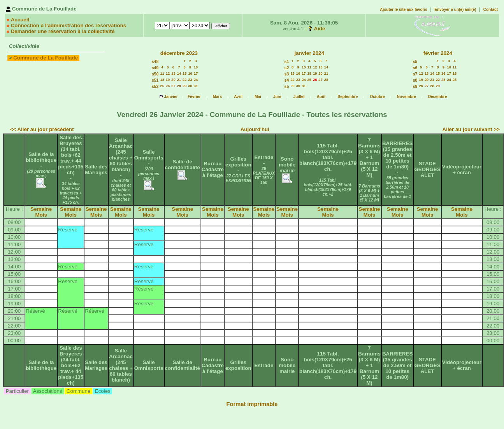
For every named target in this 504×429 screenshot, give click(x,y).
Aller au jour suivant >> (471, 129)
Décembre (437, 97)
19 (168, 80)
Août (321, 97)
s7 (415, 74)
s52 (155, 86)
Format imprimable (252, 404)
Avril (238, 97)
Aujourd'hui (255, 129)
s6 (415, 68)
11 (162, 74)
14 (179, 74)
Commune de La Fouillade (46, 58)
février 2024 (438, 53)
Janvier (171, 97)
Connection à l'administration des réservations (68, 25)
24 (196, 80)
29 (184, 86)
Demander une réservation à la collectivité (63, 31)
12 (168, 74)
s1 (287, 61)
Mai (258, 97)
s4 (287, 80)
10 (196, 67)
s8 (415, 80)
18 (162, 80)
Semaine (41, 209)
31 (196, 86)
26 (168, 86)
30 (190, 86)
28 (179, 86)
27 (173, 86)
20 (173, 80)
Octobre (377, 97)
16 (190, 74)
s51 (155, 80)
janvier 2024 (309, 53)
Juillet (299, 97)
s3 (287, 74)
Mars (217, 97)
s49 (155, 68)
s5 (287, 86)
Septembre (348, 97)
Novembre (407, 97)
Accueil (20, 20)
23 (190, 80)
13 (173, 74)
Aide (320, 29)
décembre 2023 (179, 53)
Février (194, 97)
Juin (277, 97)
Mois (41, 215)
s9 (415, 86)
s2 (287, 68)
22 (184, 80)
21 (179, 80)
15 (184, 74)
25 (162, 86)
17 (196, 74)
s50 (155, 74)
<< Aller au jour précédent (42, 129)
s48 (155, 61)
